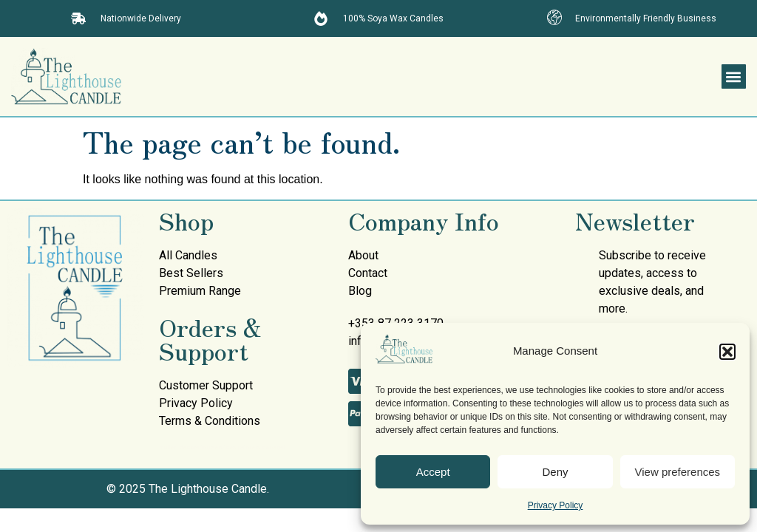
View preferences (678, 472)
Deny (555, 472)
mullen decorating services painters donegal (222, 447)
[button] (727, 352)
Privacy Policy (556, 505)
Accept (433, 472)
